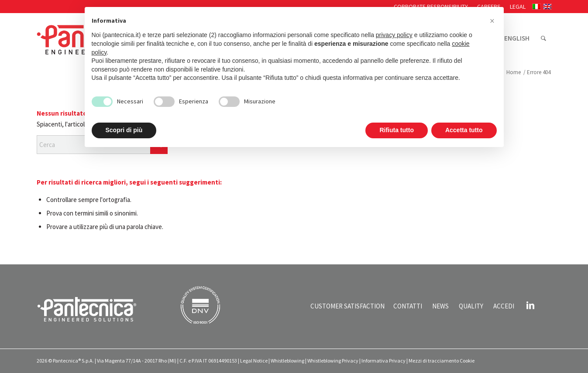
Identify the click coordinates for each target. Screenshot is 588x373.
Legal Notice (254, 361)
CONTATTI (408, 306)
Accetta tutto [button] (464, 130)
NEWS (440, 306)
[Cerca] (543, 38)
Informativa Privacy (383, 361)
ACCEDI (504, 306)
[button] (492, 21)
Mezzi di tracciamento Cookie (442, 361)
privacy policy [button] (394, 35)
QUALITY (471, 306)
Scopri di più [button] (124, 130)
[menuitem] (516, 7)
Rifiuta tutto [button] (397, 130)
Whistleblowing (287, 361)
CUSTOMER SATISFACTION (347, 306)
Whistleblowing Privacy (333, 361)
